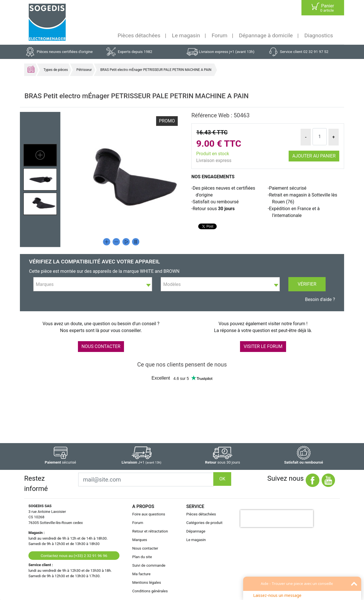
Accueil (31, 69)
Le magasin (186, 35)
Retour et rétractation (150, 531)
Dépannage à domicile (266, 35)
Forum (219, 35)
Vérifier (307, 284)
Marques (140, 540)
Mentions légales (147, 582)
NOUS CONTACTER (101, 346)
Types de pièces (56, 70)
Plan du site (142, 557)
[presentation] (277, 519)
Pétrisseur (84, 70)
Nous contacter (145, 548)
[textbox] (93, 284)
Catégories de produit (204, 523)
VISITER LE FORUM (263, 346)
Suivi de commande (149, 565)
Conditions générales (150, 591)
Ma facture (141, 574)
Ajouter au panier (314, 156)
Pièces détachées (139, 35)
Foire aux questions (149, 514)
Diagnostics (319, 35)
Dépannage (196, 531)
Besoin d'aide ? (320, 299)
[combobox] (93, 284)
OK (222, 479)
